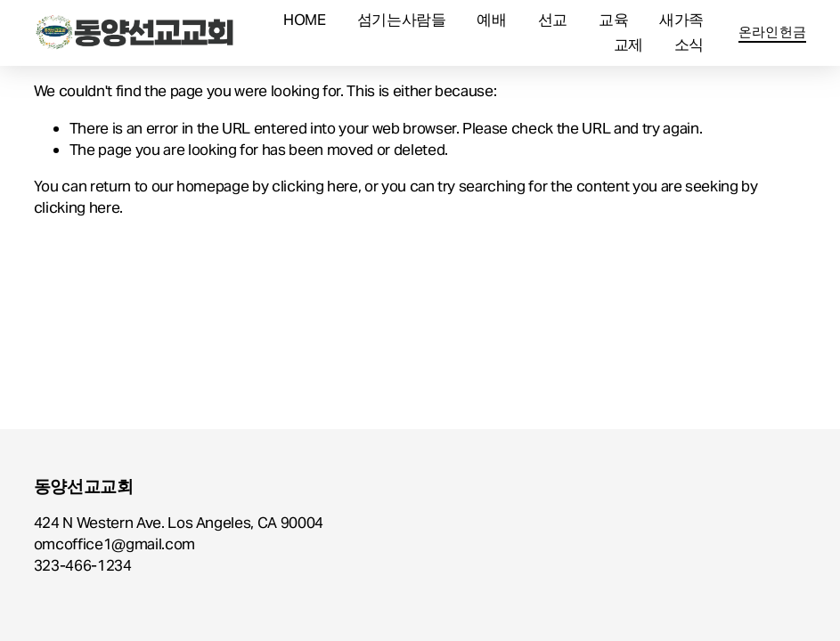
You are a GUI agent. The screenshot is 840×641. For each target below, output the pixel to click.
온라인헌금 (773, 32)
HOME (305, 20)
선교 (553, 20)
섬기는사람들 (402, 20)
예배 (491, 20)
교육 (613, 20)
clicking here (315, 186)
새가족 (681, 20)
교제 (628, 45)
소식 (689, 45)
